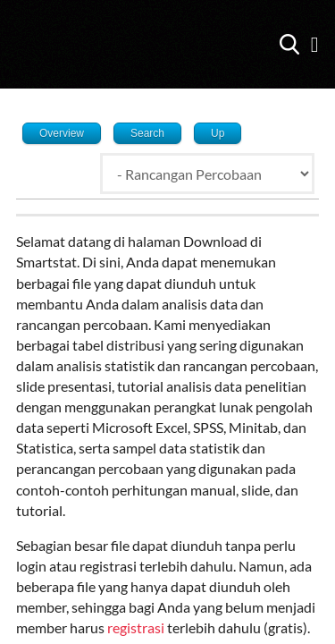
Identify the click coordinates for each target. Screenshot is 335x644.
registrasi (137, 627)
